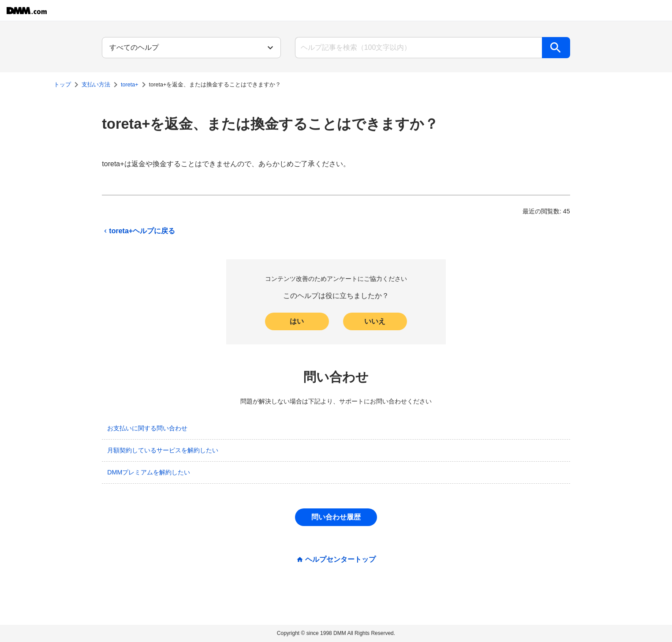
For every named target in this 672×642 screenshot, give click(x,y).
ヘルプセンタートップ (340, 560)
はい (297, 321)
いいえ (375, 321)
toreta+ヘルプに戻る (138, 231)
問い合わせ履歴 (336, 517)
